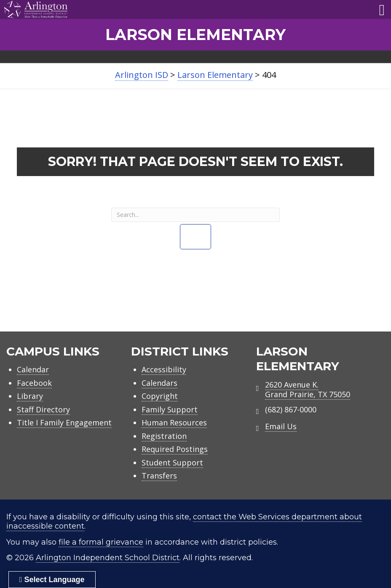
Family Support (170, 409)
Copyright (160, 396)
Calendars (159, 383)
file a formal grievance (101, 542)
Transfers (159, 476)
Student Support (172, 462)
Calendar (33, 369)
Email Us (281, 426)
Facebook (34, 383)
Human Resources (174, 422)
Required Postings (175, 449)
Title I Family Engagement (64, 422)
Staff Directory (43, 409)
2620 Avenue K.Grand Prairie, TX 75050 (308, 389)
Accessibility (164, 369)
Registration (164, 436)
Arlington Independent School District (108, 558)
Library (30, 396)
